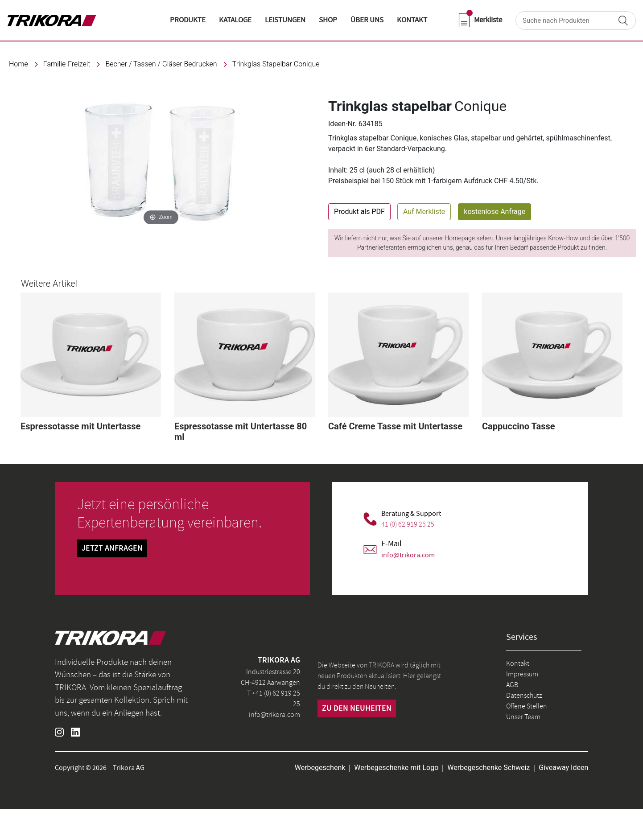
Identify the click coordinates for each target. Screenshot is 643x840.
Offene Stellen (527, 706)
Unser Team (523, 717)
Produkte (188, 20)
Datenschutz (524, 696)
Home (19, 64)
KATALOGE (235, 20)
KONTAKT (412, 20)
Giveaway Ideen (563, 768)
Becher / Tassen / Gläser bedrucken (161, 64)
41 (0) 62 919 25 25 (408, 524)
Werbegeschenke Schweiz (488, 768)
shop (328, 20)
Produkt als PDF (359, 212)
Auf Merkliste (424, 212)
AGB (512, 685)
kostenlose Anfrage (495, 212)
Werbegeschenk (320, 768)
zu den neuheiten (357, 708)
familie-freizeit (67, 64)
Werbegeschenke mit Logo (396, 768)
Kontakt (518, 663)
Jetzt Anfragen (112, 548)
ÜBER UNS (367, 20)
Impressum (522, 674)
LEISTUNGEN (285, 20)
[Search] (576, 21)
